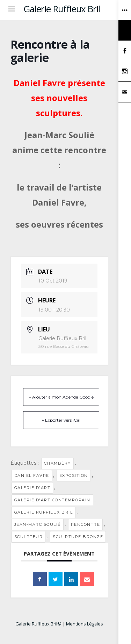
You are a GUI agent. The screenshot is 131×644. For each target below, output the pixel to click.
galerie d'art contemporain (52, 500)
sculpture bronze (78, 537)
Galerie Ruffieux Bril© (38, 624)
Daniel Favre (32, 475)
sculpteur (29, 537)
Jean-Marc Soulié (38, 524)
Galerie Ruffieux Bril (62, 9)
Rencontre (86, 524)
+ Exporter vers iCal (61, 420)
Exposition (74, 475)
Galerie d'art (32, 488)
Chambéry (57, 463)
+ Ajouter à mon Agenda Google (61, 397)
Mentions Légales (85, 624)
